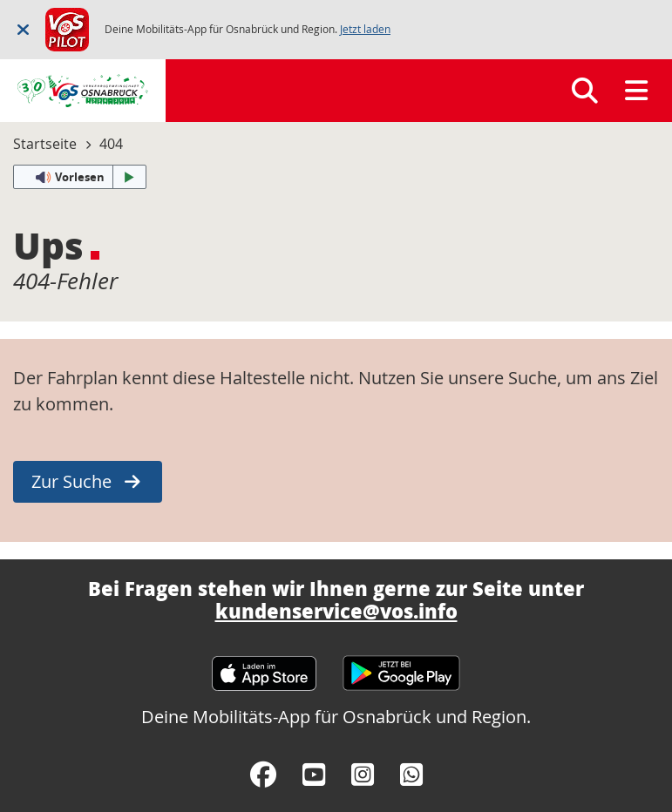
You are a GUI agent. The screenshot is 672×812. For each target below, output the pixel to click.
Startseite (45, 144)
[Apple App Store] (264, 665)
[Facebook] (263, 775)
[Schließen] (23, 29)
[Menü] (636, 91)
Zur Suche (71, 481)
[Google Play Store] (401, 665)
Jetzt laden (365, 29)
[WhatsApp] (411, 775)
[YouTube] (314, 775)
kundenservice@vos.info (336, 611)
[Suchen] (585, 91)
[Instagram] (363, 775)
